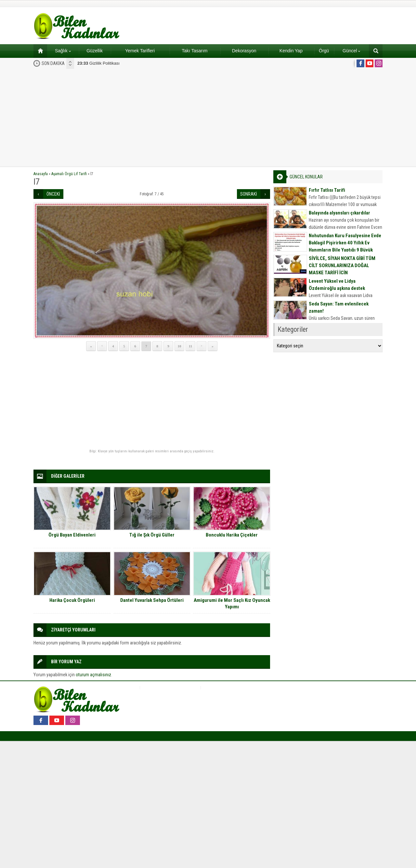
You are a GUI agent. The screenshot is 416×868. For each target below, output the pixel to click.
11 (190, 346)
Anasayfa (41, 174)
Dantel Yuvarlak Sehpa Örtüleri (152, 600)
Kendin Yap (291, 51)
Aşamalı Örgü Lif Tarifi (69, 174)
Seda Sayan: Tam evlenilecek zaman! (339, 307)
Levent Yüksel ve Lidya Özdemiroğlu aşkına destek (337, 285)
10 (180, 346)
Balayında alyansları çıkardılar (339, 213)
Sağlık (63, 51)
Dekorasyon (244, 51)
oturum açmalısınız (93, 675)
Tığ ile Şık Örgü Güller (152, 535)
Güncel (351, 51)
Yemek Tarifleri (140, 51)
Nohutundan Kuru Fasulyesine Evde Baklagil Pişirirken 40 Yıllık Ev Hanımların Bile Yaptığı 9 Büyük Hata (345, 246)
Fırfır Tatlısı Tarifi (327, 190)
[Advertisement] (208, 118)
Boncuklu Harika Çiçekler (232, 535)
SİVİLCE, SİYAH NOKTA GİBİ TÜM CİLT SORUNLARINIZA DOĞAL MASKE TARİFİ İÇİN (342, 266)
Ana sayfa (38, 51)
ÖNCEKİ (53, 194)
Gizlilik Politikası (98, 63)
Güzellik (95, 51)
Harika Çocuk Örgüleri (72, 600)
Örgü (324, 51)
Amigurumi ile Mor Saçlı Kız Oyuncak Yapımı (232, 603)
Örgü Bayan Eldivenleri (72, 535)
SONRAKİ (249, 194)
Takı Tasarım (195, 51)
